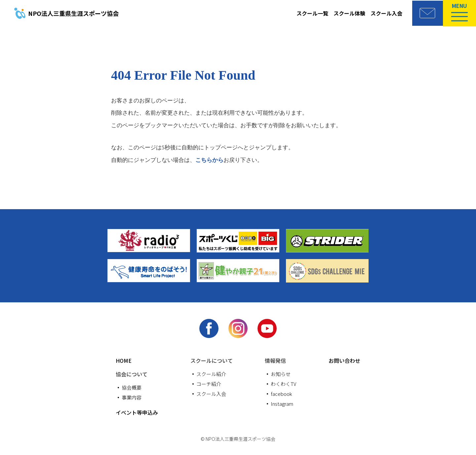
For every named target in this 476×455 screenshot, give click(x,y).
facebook (208, 329)
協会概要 (132, 388)
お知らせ (281, 375)
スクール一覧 (310, 13)
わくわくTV (283, 384)
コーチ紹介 (209, 384)
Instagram (238, 329)
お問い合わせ (344, 361)
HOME (124, 361)
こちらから (209, 160)
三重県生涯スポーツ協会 (73, 13)
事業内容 (132, 398)
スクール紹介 (211, 375)
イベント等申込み (137, 413)
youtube (268, 329)
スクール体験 (347, 13)
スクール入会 (384, 13)
